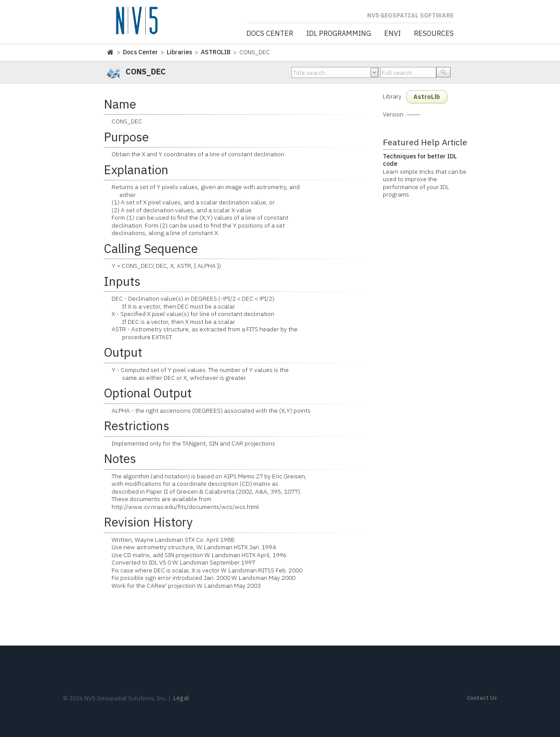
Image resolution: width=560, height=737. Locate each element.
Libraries (179, 52)
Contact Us (482, 698)
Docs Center (270, 34)
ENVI (392, 34)
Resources (434, 34)
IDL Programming (339, 34)
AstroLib (427, 97)
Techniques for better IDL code (420, 160)
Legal (181, 698)
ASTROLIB (216, 52)
